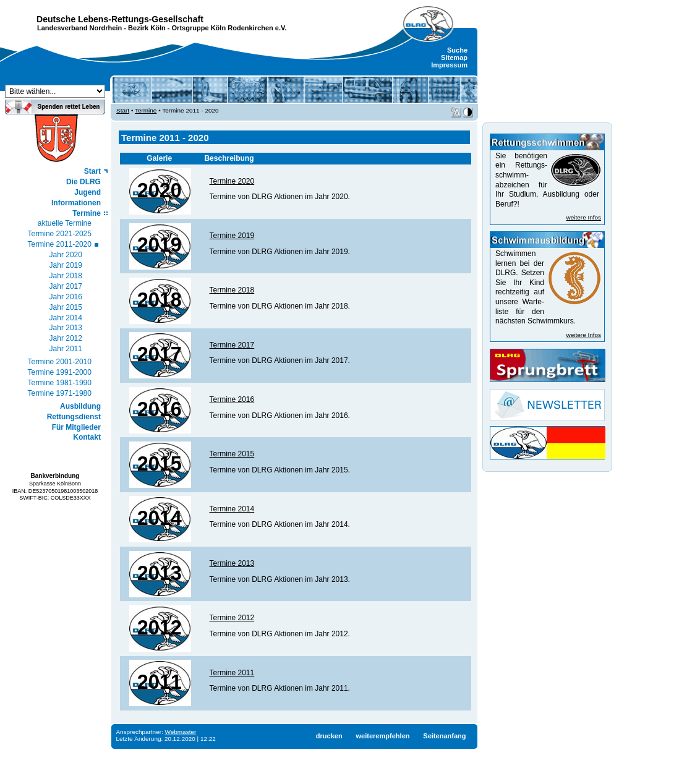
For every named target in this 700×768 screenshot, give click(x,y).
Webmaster (181, 732)
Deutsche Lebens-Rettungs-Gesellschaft (120, 19)
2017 (160, 354)
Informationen (76, 203)
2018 (160, 300)
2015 (160, 464)
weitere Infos (584, 217)
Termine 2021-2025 (60, 234)
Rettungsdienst (74, 417)
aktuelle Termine (65, 223)
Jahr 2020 (66, 255)
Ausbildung (80, 406)
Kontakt (87, 437)
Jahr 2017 (66, 286)
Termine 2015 (232, 454)
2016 (160, 409)
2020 (160, 190)
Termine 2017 (232, 345)
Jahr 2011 (66, 349)
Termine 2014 (232, 509)
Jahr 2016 (66, 297)
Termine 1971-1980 (60, 393)
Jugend (87, 192)
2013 (160, 573)
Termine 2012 (232, 618)
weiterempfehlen (382, 736)
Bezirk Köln (147, 28)
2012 (160, 628)
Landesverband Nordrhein (79, 28)
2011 (160, 682)
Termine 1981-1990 (60, 383)
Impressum (449, 65)
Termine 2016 (232, 399)
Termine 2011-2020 (60, 244)
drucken (329, 736)
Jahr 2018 (66, 276)
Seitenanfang (444, 736)
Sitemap (454, 58)
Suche (457, 50)
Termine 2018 (232, 290)
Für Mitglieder (76, 427)
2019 (160, 245)
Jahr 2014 (66, 318)
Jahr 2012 (66, 338)
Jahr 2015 (66, 307)
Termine (87, 213)
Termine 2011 (232, 673)
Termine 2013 (232, 563)
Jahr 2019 (66, 265)
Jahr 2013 (66, 328)
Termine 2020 (232, 181)
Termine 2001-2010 (60, 362)
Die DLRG (83, 182)
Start (92, 171)
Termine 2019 (232, 236)
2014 (160, 518)
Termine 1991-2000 (60, 372)
